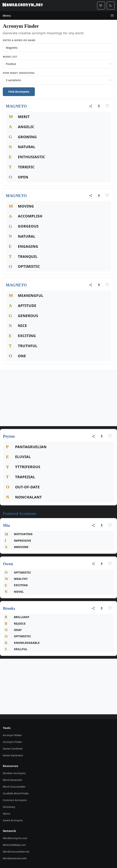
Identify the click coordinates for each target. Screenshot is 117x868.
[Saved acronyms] (101, 6)
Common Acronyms (15, 800)
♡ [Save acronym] (107, 106)
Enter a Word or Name (19, 40)
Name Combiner (13, 749)
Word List (10, 57)
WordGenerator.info (15, 858)
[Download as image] (99, 106)
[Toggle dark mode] (111, 6)
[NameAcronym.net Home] (23, 6)
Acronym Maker (12, 735)
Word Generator (13, 780)
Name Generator (13, 755)
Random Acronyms (14, 773)
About (6, 814)
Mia (6, 525)
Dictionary (9, 807)
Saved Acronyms (13, 820)
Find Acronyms (19, 92)
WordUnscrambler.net (16, 852)
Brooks (9, 608)
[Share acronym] (91, 106)
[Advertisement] (58, 398)
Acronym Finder (12, 742)
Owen (8, 564)
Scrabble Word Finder (16, 793)
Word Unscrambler (14, 787)
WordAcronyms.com (15, 838)
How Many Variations (19, 73)
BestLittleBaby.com (14, 845)
